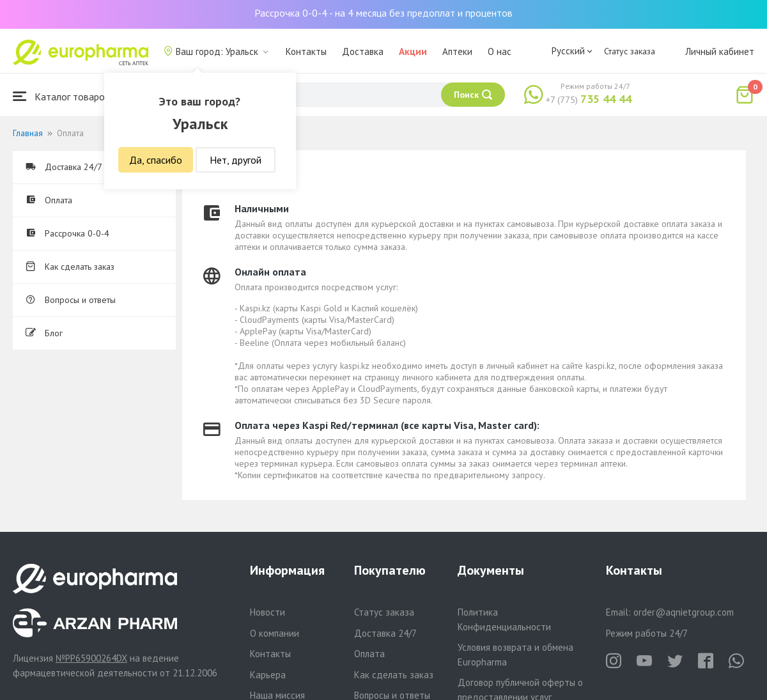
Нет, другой (236, 160)
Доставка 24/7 (64, 167)
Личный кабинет (720, 51)
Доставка (363, 51)
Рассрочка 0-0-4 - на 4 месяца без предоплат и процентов (383, 13)
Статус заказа (630, 51)
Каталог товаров (61, 96)
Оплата (49, 200)
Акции (413, 51)
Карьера (268, 675)
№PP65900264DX (91, 658)
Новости (267, 612)
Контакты (306, 51)
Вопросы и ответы (71, 300)
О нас (500, 51)
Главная (28, 133)
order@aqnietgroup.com (684, 612)
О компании (275, 633)
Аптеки (457, 51)
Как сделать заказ (70, 267)
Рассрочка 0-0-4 (67, 233)
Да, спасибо (156, 160)
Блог (44, 333)
